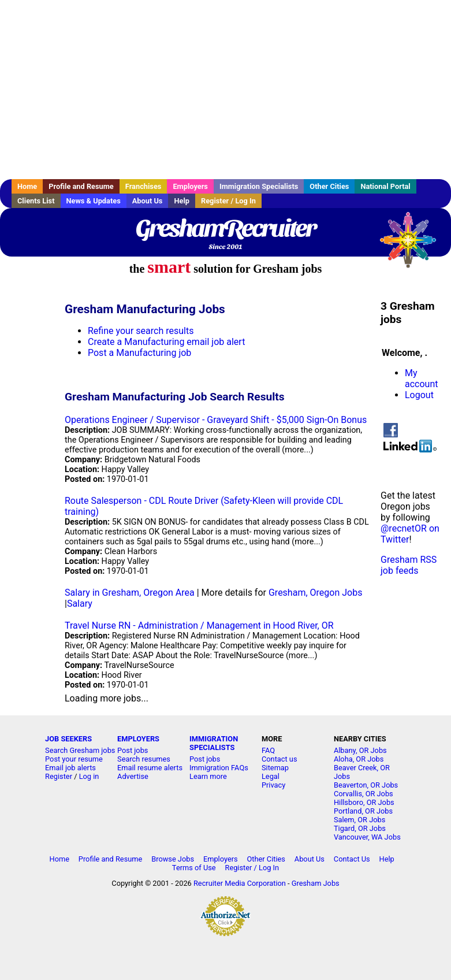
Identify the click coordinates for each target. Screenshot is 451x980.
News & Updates (94, 201)
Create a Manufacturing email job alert (166, 342)
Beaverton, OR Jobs (366, 785)
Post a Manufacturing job (139, 353)
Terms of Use (194, 868)
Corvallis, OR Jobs (364, 794)
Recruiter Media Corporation (240, 883)
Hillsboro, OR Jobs (364, 802)
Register (59, 776)
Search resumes (144, 759)
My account (421, 378)
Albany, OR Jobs (360, 750)
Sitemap (275, 768)
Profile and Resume (81, 186)
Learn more (208, 776)
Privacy (273, 785)
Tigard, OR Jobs (360, 828)
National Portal (385, 186)
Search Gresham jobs (80, 750)
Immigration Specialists (259, 186)
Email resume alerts (150, 768)
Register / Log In (228, 201)
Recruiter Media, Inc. (413, 246)
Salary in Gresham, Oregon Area (130, 593)
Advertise (133, 776)
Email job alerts (70, 768)
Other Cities (329, 186)
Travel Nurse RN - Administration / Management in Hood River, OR (199, 626)
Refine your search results (141, 331)
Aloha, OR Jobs (359, 759)
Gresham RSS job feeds (409, 565)
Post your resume (74, 759)
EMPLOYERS (138, 739)
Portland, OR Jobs (363, 811)
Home (27, 186)
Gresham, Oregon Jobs (315, 593)
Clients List (36, 201)
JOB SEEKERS (68, 739)
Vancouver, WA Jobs (367, 837)
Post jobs (133, 750)
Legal (271, 776)
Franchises (143, 186)
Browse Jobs (173, 859)
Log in (89, 776)
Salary (80, 604)
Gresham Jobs (316, 883)
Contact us (279, 759)
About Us (148, 201)
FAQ (268, 750)
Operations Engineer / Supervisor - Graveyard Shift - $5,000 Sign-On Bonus (216, 420)
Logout (419, 395)
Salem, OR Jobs (359, 820)
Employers (190, 186)
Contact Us (352, 859)
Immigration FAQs (219, 768)
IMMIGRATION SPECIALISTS (214, 743)
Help (182, 201)
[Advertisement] (225, 90)
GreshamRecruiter (225, 228)
